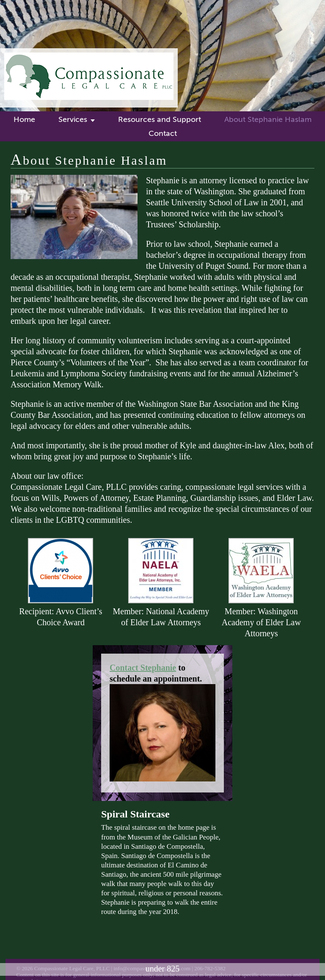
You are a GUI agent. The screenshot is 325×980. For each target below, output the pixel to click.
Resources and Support (160, 119)
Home (24, 119)
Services (73, 119)
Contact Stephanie (143, 668)
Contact (163, 133)
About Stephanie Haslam (268, 119)
